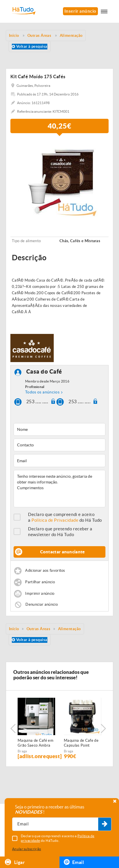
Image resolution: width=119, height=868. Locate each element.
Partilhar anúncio (40, 582)
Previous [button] (13, 729)
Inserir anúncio (80, 11)
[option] (59, 179)
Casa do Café (44, 371)
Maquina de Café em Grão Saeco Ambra (36, 743)
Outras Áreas (38, 629)
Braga (22, 751)
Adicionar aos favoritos (45, 570)
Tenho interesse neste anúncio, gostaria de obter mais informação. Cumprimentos (59, 489)
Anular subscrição (27, 849)
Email (74, 862)
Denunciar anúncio (42, 604)
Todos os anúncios (42, 392)
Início (14, 629)
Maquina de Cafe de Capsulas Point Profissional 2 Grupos (82, 743)
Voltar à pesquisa (30, 46)
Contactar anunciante (63, 552)
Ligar (15, 862)
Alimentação (69, 629)
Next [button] (103, 729)
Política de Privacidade (55, 520)
